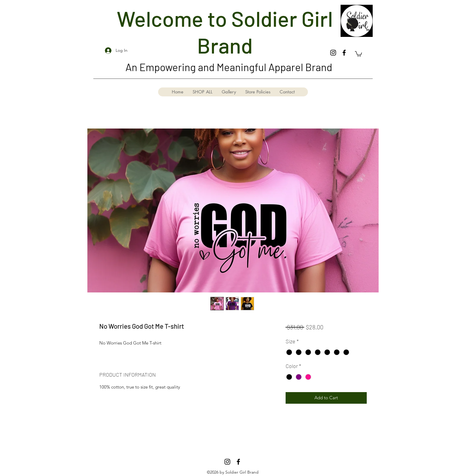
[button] (358, 54)
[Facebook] (344, 53)
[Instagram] (333, 53)
